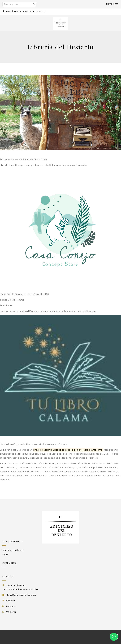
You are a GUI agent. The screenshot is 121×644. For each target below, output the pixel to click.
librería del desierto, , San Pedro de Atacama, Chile (26, 11)
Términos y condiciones (13, 550)
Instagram (11, 606)
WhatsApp (11, 612)
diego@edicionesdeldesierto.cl (21, 595)
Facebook (11, 601)
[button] (112, 4)
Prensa (6, 554)
